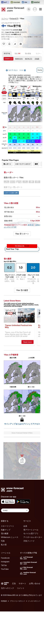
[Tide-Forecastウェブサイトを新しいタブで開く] (26, 2)
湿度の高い (5, 145)
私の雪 (4, 545)
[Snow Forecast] (13, 9)
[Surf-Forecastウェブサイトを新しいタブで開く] (5, 2)
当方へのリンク (8, 588)
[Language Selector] (15, 510)
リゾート (5, 19)
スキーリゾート (8, 526)
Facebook (5, 558)
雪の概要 (5, 533)
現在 (17, 53)
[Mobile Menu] (40, 9)
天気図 (37, 59)
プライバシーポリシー (18, 601)
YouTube (5, 569)
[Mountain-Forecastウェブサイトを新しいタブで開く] (15, 2)
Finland (14, 19)
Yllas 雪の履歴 (22, 290)
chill (5, 141)
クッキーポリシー (34, 601)
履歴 (36, 164)
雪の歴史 (28, 53)
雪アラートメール (31, 530)
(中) (19, 59)
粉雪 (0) (31, 225)
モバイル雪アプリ (31, 533)
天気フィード (29, 541)
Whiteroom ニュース (10, 537)
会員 (25, 526)
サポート (22, 583)
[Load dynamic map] (22, 461)
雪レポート (7, 164)
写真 (3, 541)
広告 (14, 583)
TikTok (4, 565)
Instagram (5, 562)
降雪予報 (7, 53)
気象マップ (6, 530)
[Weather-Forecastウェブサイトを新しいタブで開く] (35, 2)
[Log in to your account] (35, 9)
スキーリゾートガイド (23, 164)
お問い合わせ (35, 583)
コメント (21, 588)
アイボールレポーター (33, 537)
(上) (9, 59)
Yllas (22, 19)
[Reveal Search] (29, 9)
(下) (29, 59)
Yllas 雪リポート (22, 234)
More (4, 114)
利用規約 (4, 601)
